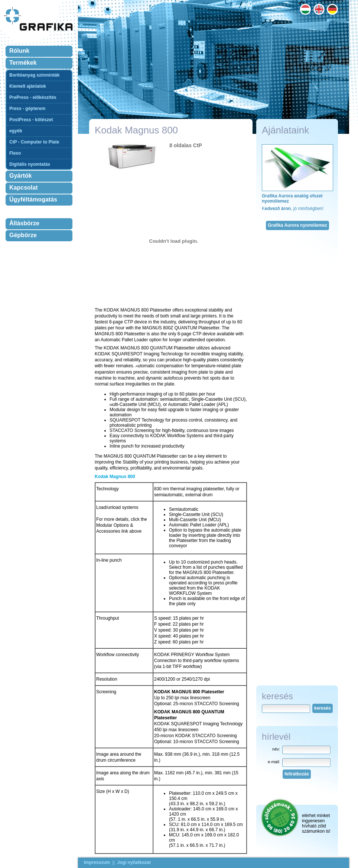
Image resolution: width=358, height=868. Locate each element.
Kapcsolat (23, 188)
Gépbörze (23, 235)
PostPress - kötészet (31, 120)
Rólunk (19, 51)
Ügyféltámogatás (33, 199)
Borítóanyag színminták (34, 75)
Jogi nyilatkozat (134, 862)
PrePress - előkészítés (33, 97)
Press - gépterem (27, 109)
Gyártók (20, 176)
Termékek (23, 63)
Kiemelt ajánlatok (28, 86)
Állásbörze (24, 223)
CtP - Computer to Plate (34, 142)
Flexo (15, 153)
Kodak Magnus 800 (115, 477)
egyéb (16, 131)
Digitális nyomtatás (30, 164)
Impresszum (97, 862)
